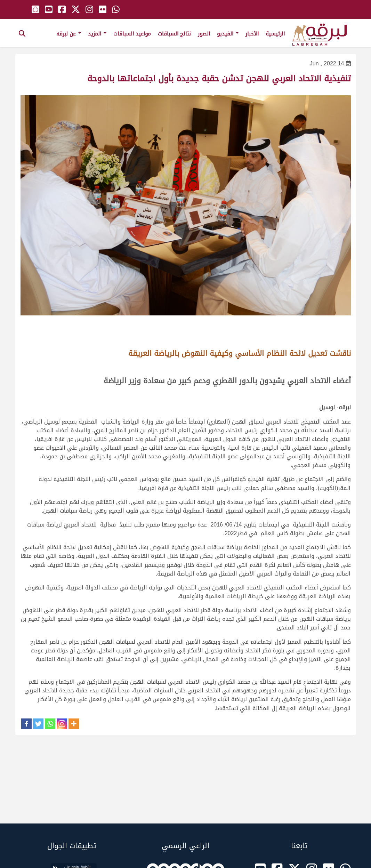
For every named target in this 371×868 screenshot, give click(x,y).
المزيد (97, 34)
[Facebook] (26, 724)
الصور (204, 34)
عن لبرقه (69, 34)
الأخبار (252, 34)
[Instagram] (62, 724)
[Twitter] (38, 724)
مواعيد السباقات (132, 34)
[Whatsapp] (50, 724)
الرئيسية (275, 34)
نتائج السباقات (174, 34)
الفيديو (228, 34)
